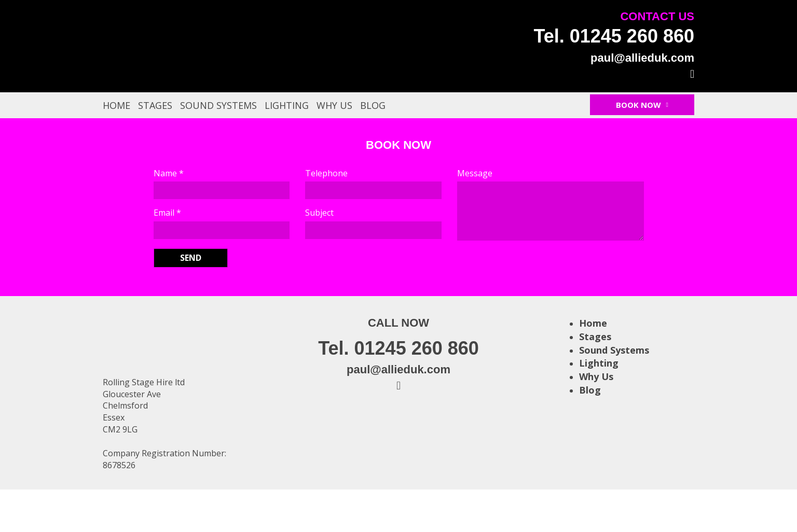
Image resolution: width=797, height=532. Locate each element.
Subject (319, 213)
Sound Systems (218, 105)
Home (116, 105)
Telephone (326, 173)
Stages (155, 105)
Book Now (642, 105)
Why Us (334, 105)
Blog (373, 105)
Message (475, 173)
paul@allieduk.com (642, 58)
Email (167, 213)
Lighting (287, 105)
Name (169, 173)
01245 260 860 (632, 36)
